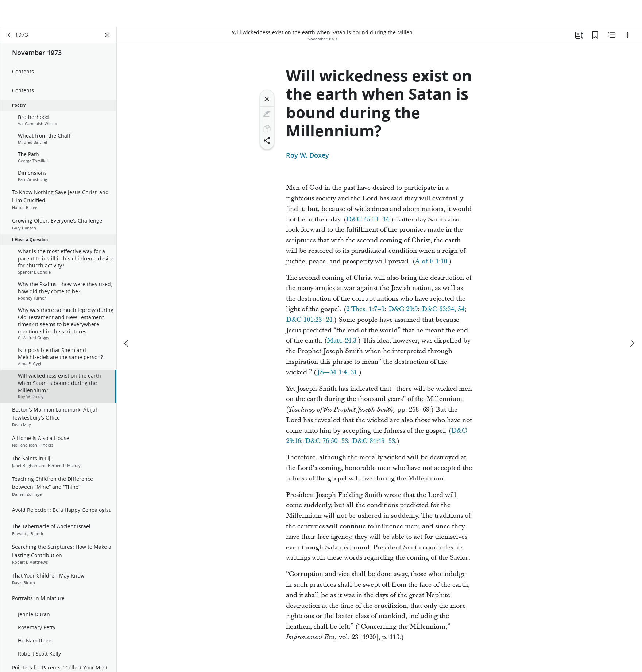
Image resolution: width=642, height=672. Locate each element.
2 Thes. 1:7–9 (365, 309)
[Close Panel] (108, 35)
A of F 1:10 (431, 261)
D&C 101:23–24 (309, 320)
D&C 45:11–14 (368, 219)
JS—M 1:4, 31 (337, 372)
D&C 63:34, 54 (443, 309)
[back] (9, 35)
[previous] (127, 343)
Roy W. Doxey (308, 155)
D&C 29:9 (403, 309)
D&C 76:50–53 (326, 441)
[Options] (627, 35)
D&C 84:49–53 (374, 441)
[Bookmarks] (595, 35)
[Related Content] (611, 35)
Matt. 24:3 (342, 341)
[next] (632, 343)
